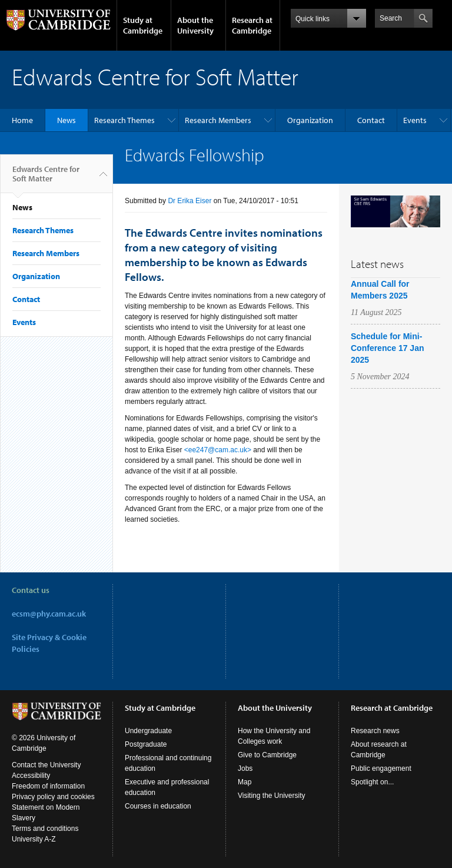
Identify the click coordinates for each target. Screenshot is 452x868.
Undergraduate (148, 731)
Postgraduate (146, 744)
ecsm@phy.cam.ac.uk (49, 614)
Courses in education (158, 806)
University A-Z (34, 839)
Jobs (245, 768)
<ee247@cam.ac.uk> (218, 450)
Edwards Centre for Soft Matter (46, 178)
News (67, 120)
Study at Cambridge (143, 25)
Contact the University (46, 765)
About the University (195, 25)
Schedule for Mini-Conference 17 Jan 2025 (388, 348)
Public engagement (381, 768)
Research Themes (124, 120)
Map (245, 782)
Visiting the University (272, 796)
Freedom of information (48, 786)
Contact (371, 120)
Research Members (218, 120)
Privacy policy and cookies (53, 797)
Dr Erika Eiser (190, 201)
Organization (310, 120)
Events (415, 120)
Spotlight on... (372, 782)
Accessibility (31, 776)
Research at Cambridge (252, 25)
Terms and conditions (45, 829)
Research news (375, 731)
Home (22, 120)
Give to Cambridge (267, 755)
